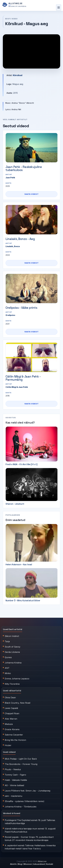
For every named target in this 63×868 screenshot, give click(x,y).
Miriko (8, 673)
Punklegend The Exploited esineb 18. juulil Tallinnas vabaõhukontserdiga (30, 822)
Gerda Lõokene (12, 652)
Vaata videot (31, 194)
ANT (7, 668)
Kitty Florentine (12, 684)
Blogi (20, 864)
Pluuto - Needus (13, 769)
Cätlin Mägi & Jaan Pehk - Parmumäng (23, 378)
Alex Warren (11, 719)
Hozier (8, 745)
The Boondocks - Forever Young (21, 764)
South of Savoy (13, 647)
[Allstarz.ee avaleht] (14, 5)
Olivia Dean (10, 698)
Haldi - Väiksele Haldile (16, 780)
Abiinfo (13, 864)
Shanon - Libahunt (15, 504)
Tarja (7, 641)
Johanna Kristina (13, 663)
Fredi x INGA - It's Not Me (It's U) (22, 464)
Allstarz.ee (42, 861)
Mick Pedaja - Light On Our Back (21, 759)
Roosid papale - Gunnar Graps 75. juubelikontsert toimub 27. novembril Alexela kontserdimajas (29, 839)
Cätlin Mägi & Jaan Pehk (17, 387)
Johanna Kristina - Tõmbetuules (21, 807)
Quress (8, 657)
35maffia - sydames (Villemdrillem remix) (25, 801)
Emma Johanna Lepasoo (17, 679)
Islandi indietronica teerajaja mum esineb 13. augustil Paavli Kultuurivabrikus (30, 830)
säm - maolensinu (13, 796)
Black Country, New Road (17, 703)
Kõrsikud (18, 75)
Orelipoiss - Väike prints (21, 308)
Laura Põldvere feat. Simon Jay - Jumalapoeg (27, 791)
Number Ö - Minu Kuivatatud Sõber (23, 600)
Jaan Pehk (10, 178)
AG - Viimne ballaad (14, 785)
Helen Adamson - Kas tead (19, 564)
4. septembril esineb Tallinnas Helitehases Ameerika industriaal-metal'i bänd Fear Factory (30, 847)
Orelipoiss (10, 315)
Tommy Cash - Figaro (15, 775)
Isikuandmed (39, 864)
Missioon (28, 864)
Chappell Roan (12, 713)
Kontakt (50, 864)
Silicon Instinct (12, 636)
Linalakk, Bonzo (13, 246)
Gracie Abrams (12, 729)
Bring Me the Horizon (15, 740)
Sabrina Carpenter (14, 735)
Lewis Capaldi (11, 708)
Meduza (9, 724)
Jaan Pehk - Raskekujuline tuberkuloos (24, 168)
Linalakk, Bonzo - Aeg (20, 239)
